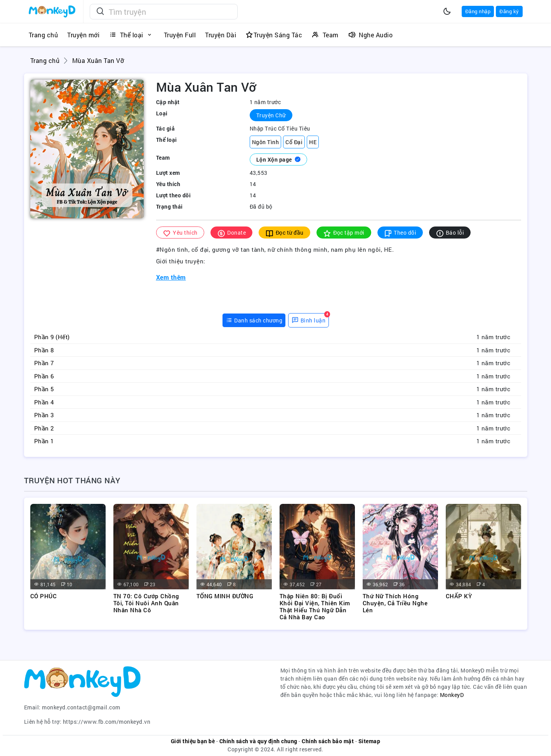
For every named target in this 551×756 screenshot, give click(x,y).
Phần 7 (44, 363)
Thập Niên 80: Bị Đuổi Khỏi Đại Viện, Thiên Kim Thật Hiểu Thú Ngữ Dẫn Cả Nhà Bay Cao (315, 606)
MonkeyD (452, 695)
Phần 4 (44, 402)
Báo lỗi (450, 233)
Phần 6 (44, 376)
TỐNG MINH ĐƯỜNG (225, 596)
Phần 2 (44, 428)
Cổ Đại (294, 142)
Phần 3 (44, 415)
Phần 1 (44, 441)
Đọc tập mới (344, 233)
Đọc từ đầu (284, 233)
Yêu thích (180, 233)
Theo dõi (400, 233)
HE (313, 142)
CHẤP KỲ (459, 596)
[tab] (254, 320)
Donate (232, 233)
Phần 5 (44, 389)
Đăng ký (509, 11)
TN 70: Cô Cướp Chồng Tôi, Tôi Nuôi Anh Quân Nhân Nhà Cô (146, 603)
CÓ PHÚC (44, 596)
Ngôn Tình (266, 142)
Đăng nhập (478, 11)
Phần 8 (44, 350)
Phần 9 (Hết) (52, 337)
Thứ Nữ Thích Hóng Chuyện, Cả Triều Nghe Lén (395, 603)
